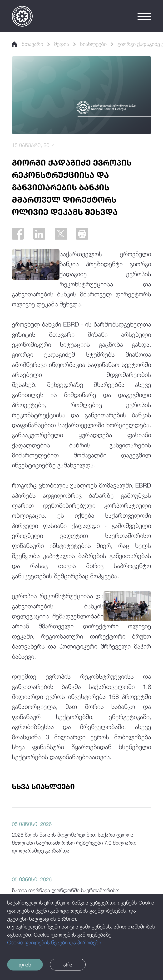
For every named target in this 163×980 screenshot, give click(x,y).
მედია (62, 44)
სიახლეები (93, 44)
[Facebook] (18, 234)
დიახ (25, 965)
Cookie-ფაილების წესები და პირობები (54, 942)
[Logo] (22, 16)
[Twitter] (61, 234)
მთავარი (27, 44)
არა (68, 965)
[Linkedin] (39, 234)
